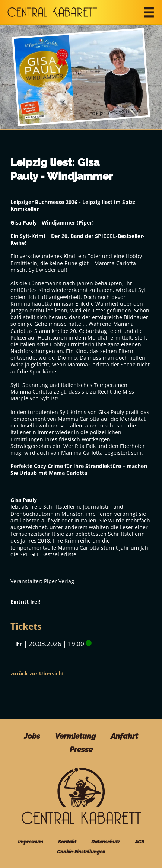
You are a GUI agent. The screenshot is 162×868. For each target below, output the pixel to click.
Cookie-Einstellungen (81, 852)
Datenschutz (106, 842)
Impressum (31, 842)
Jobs (32, 736)
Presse (81, 750)
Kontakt (67, 842)
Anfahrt (124, 736)
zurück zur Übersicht (37, 673)
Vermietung (75, 736)
